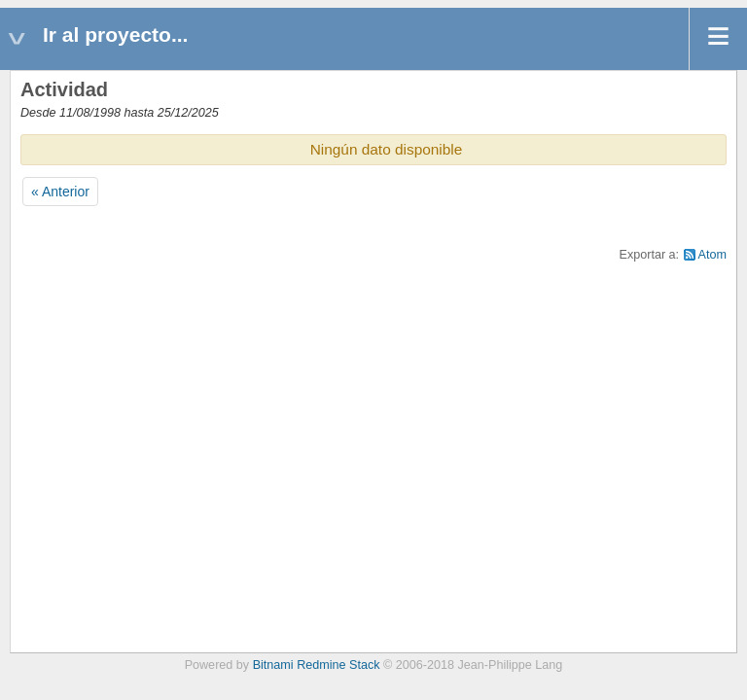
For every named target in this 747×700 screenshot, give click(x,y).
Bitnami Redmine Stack (317, 665)
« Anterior (60, 192)
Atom (712, 255)
